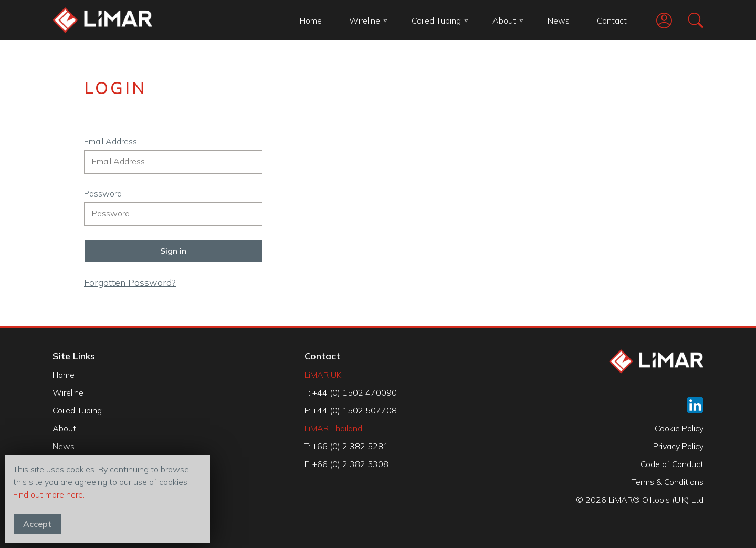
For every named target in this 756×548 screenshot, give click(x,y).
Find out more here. (49, 494)
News (559, 20)
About (508, 20)
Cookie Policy (679, 428)
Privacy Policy (678, 446)
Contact (612, 20)
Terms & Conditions (668, 482)
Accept (37, 524)
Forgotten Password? (130, 282)
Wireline (368, 20)
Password (103, 193)
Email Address (111, 141)
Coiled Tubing (440, 20)
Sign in (173, 251)
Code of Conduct (672, 464)
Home (311, 20)
